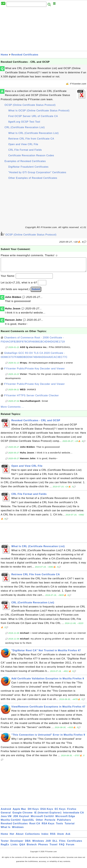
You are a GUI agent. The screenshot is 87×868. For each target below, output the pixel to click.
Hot (12, 837)
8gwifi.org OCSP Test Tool (24, 122)
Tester (5, 844)
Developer (17, 844)
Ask (68, 837)
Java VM (6, 819)
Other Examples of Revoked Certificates (33, 178)
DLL (55, 844)
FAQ (62, 848)
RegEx (5, 848)
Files (62, 844)
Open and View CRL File (23, 144)
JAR (48, 844)
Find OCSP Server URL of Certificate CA (33, 116)
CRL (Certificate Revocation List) (25, 127)
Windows (18, 830)
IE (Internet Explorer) (48, 816)
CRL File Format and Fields (25, 150)
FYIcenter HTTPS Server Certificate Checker (32, 398)
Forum (70, 848)
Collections (33, 837)
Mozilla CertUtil (11, 823)
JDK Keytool (21, 819)
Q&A (22, 848)
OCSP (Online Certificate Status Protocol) (30, 105)
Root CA (35, 827)
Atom (61, 837)
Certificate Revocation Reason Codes (31, 155)
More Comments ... (12, 410)
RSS (53, 837)
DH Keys (33, 812)
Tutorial (69, 827)
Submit (36, 292)
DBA (28, 844)
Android (6, 812)
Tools (60, 827)
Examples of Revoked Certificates (25, 161)
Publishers (64, 823)
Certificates (75, 844)
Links (14, 848)
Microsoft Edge (65, 819)
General (6, 816)
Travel (54, 848)
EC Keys (60, 812)
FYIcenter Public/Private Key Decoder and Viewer (35, 372)
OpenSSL (28, 823)
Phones (43, 848)
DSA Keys (47, 812)
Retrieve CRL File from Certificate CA (31, 139)
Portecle (50, 823)
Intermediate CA (74, 816)
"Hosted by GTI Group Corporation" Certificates (37, 172)
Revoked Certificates (25, 55)
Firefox (72, 812)
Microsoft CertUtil (42, 819)
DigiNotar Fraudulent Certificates (28, 167)
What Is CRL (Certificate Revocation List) (33, 133)
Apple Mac (19, 812)
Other (39, 823)
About (20, 837)
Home (4, 55)
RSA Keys (48, 827)
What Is (6, 830)
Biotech (32, 848)
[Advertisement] (43, 30)
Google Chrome (23, 816)
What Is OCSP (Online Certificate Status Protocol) (39, 111)
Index (45, 837)
